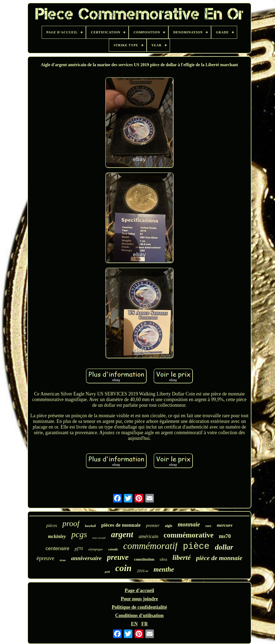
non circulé (99, 538)
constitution (144, 559)
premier (153, 526)
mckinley (57, 536)
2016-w (143, 571)
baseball (90, 526)
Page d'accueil (139, 590)
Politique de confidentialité (139, 607)
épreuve (45, 558)
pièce (196, 546)
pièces (52, 526)
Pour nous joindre (139, 599)
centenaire (58, 548)
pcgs (79, 534)
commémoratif (150, 546)
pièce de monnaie (219, 558)
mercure (225, 525)
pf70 (79, 549)
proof (71, 523)
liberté (182, 558)
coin (123, 568)
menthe (164, 569)
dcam (63, 560)
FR (144, 624)
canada (113, 549)
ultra (164, 559)
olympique (96, 549)
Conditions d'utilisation (140, 615)
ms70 (225, 536)
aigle (169, 526)
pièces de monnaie (121, 525)
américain (148, 536)
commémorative (189, 535)
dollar (224, 547)
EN (134, 624)
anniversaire (86, 558)
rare (208, 526)
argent (122, 534)
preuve (118, 557)
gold (107, 572)
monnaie (189, 524)
